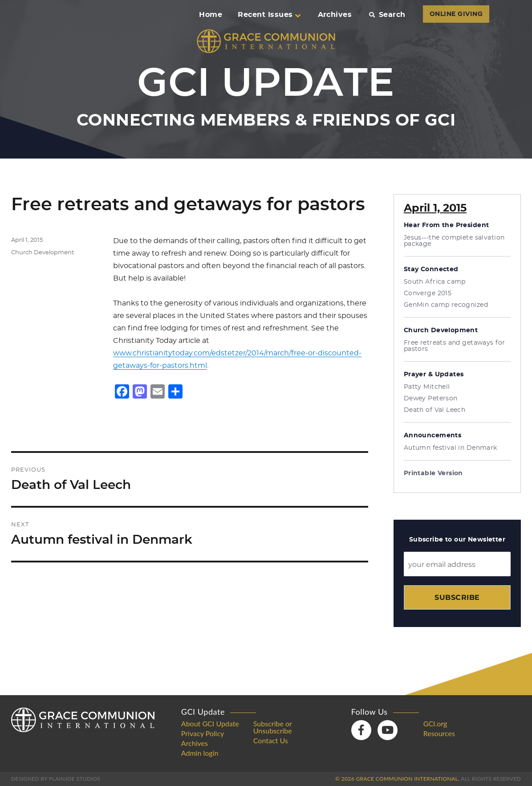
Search (387, 15)
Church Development (43, 253)
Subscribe (457, 597)
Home (211, 15)
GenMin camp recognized (446, 305)
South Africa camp (435, 282)
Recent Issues (269, 15)
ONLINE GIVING (456, 14)
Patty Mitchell (427, 387)
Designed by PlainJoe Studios (56, 779)
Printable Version (433, 473)
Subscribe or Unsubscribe (273, 727)
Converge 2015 (428, 293)
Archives (335, 15)
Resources (439, 733)
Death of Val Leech (435, 410)
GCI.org (435, 724)
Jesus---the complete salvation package (454, 241)
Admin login (200, 753)
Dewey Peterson (431, 399)
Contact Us (271, 741)
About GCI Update (210, 724)
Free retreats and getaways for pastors (455, 346)
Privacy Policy (203, 733)
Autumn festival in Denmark (451, 448)
